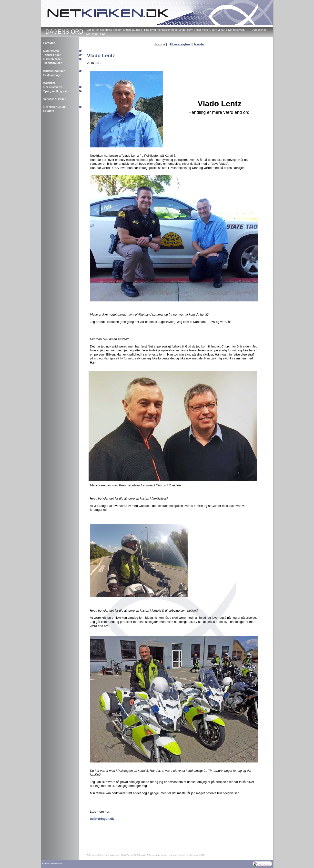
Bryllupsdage (52, 75)
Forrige (160, 44)
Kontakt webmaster (53, 864)
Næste (199, 44)
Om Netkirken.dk (55, 107)
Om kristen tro (53, 87)
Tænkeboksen (53, 63)
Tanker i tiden (52, 55)
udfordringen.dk (102, 819)
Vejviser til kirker (55, 99)
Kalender (49, 83)
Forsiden (49, 43)
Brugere (49, 111)
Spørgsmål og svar (56, 91)
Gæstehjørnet (53, 59)
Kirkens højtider (54, 71)
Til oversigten (180, 44)
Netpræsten (51, 51)
